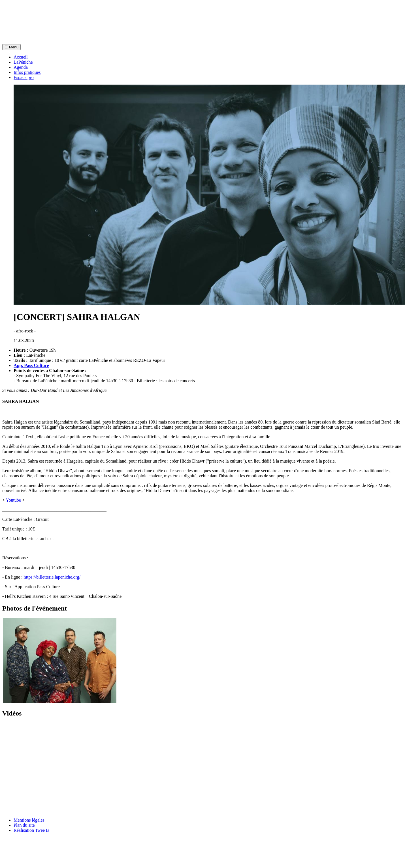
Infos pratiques (27, 72)
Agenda (21, 67)
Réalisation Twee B (31, 830)
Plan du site (24, 825)
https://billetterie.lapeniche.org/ (52, 577)
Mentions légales (29, 820)
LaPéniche (23, 62)
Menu (11, 47)
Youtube (13, 500)
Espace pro (24, 77)
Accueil (21, 57)
